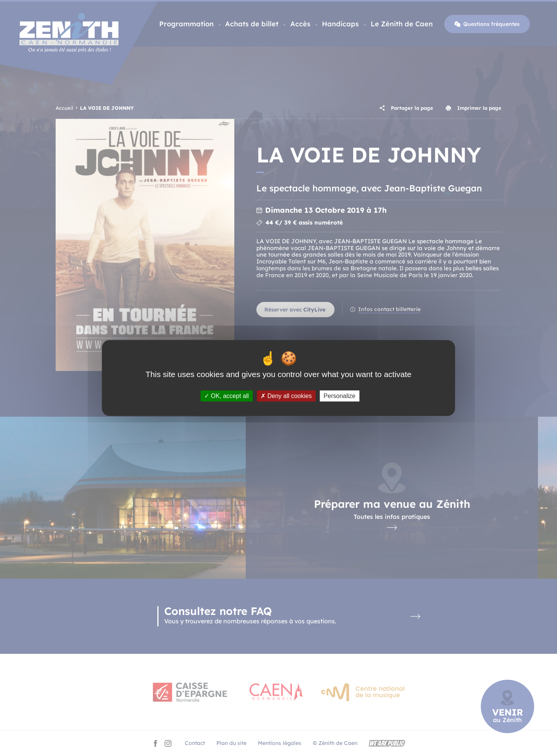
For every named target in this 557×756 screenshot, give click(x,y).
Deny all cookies (286, 396)
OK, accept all (226, 396)
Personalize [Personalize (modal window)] (339, 396)
